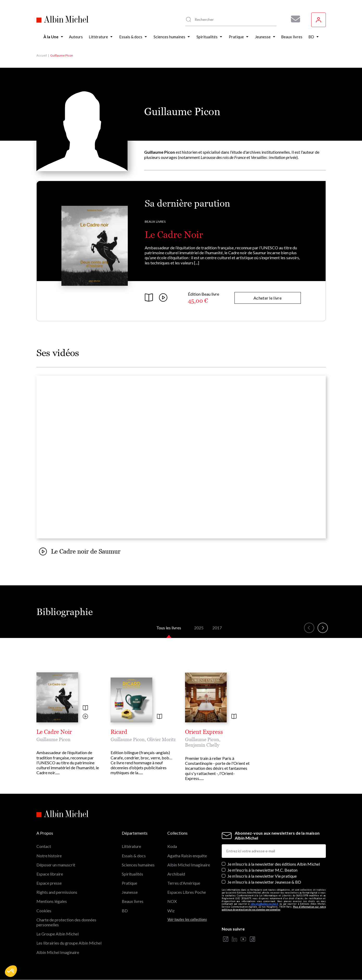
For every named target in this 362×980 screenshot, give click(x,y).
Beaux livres (155, 222)
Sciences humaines (138, 865)
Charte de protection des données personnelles (66, 922)
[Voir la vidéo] (85, 717)
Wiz (171, 911)
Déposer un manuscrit (56, 865)
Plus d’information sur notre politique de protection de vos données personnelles (274, 908)
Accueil (42, 55)
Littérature (131, 846)
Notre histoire (49, 856)
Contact (44, 846)
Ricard (119, 732)
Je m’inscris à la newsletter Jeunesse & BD (264, 882)
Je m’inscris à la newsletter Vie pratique (262, 876)
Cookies (44, 911)
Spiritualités (132, 874)
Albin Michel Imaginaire (58, 952)
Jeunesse (130, 892)
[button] (11, 971)
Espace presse (49, 883)
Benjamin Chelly (202, 745)
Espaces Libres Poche (187, 892)
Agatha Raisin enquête (187, 856)
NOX (172, 901)
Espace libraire (50, 874)
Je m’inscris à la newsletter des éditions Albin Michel (274, 864)
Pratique (129, 883)
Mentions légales (52, 901)
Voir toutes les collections (187, 919)
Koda (172, 846)
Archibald (176, 874)
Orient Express (204, 732)
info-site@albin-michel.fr (265, 904)
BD (125, 911)
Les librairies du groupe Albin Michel (69, 943)
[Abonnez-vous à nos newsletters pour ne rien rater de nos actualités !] (294, 19)
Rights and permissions (57, 892)
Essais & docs (134, 856)
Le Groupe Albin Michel (58, 934)
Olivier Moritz (161, 739)
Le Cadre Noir (174, 235)
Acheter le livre (268, 298)
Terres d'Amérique (184, 883)
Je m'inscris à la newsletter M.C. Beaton (262, 870)
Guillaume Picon (53, 739)
